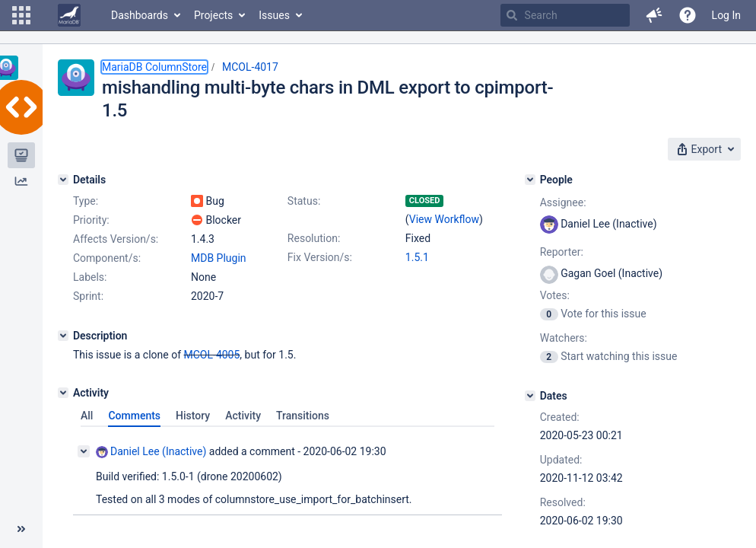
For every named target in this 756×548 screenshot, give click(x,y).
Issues (274, 15)
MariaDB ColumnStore (154, 67)
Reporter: (562, 252)
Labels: (90, 277)
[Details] (63, 180)
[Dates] (530, 396)
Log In (726, 15)
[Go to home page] (69, 15)
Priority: (91, 220)
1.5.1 (417, 257)
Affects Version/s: (116, 239)
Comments (134, 416)
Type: (86, 201)
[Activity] (63, 393)
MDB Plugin (219, 258)
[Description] (63, 336)
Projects (213, 15)
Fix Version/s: (320, 257)
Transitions (303, 416)
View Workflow (444, 219)
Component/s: (107, 258)
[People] (530, 180)
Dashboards (140, 15)
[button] (21, 15)
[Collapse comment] (84, 451)
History (193, 416)
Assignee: (563, 202)
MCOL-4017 (250, 67)
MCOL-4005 (212, 355)
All (87, 416)
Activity (243, 416)
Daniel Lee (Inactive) (151, 452)
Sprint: (88, 296)
